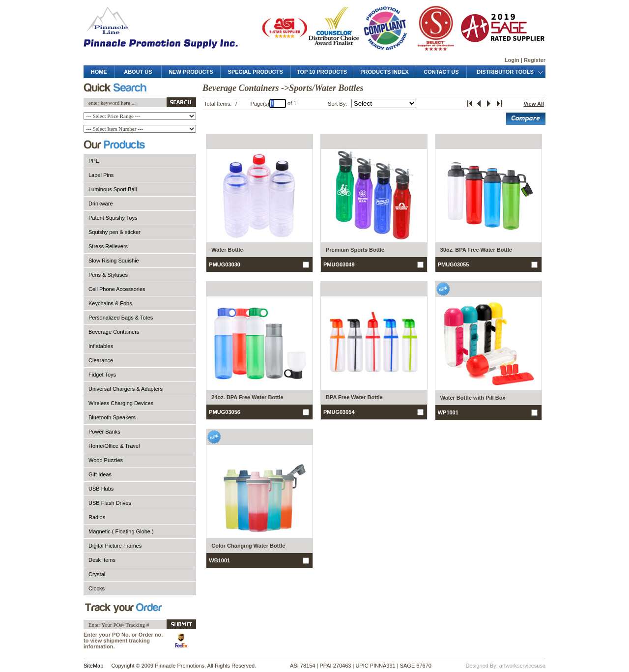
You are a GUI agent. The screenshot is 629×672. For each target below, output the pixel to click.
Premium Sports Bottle (355, 250)
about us (138, 72)
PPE (94, 161)
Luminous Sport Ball (113, 189)
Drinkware (101, 204)
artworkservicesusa (522, 666)
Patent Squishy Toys (113, 218)
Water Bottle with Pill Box (473, 398)
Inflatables (101, 346)
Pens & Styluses (108, 275)
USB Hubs (101, 489)
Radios (97, 517)
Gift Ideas (100, 474)
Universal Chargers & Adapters (126, 389)
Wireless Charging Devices (121, 403)
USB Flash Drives (110, 503)
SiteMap (93, 666)
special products (256, 72)
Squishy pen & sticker (114, 232)
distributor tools (506, 72)
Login (512, 60)
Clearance (101, 360)
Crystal (97, 574)
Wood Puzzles (106, 460)
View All (534, 104)
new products (191, 72)
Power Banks (104, 432)
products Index (384, 72)
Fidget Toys (102, 375)
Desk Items (102, 560)
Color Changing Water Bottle (248, 546)
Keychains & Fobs (110, 303)
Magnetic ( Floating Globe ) (121, 531)
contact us (441, 72)
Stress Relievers (108, 246)
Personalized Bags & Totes (121, 318)
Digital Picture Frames (115, 546)
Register (535, 60)
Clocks (97, 588)
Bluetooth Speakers (112, 417)
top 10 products (322, 72)
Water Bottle (227, 250)
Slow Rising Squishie (114, 261)
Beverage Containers (114, 332)
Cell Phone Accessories (117, 289)
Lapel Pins (101, 175)
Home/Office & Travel (114, 446)
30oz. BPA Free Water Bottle (476, 250)
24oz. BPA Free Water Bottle (247, 397)
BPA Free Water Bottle (354, 397)
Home (99, 72)
